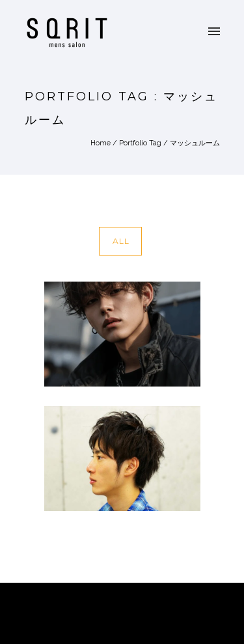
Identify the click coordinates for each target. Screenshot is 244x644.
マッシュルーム (195, 143)
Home (101, 143)
